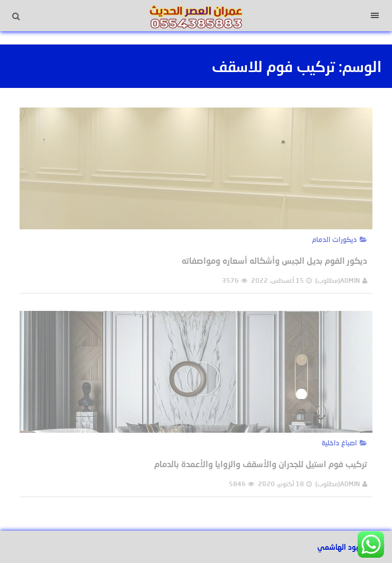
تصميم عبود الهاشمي (351, 547)
